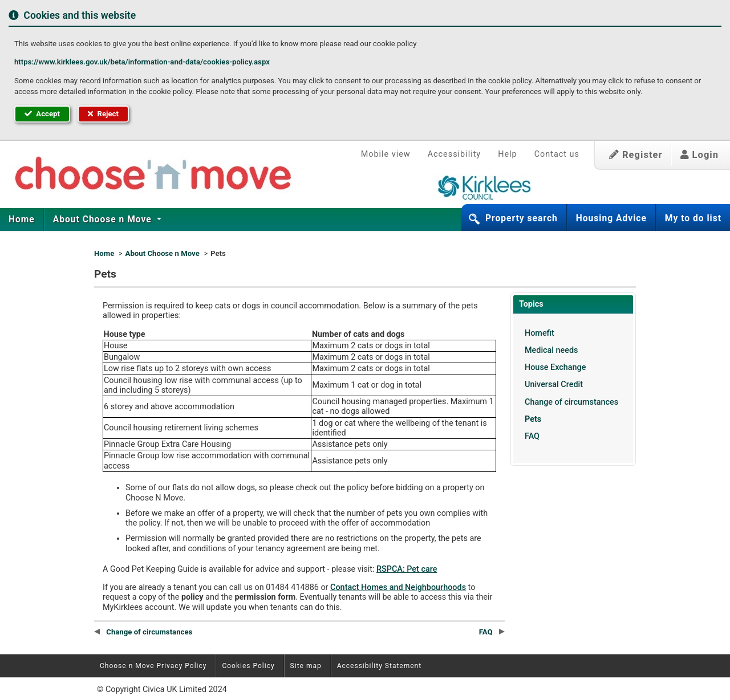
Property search (522, 218)
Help (507, 154)
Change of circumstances (571, 402)
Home (22, 219)
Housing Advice (611, 218)
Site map (306, 666)
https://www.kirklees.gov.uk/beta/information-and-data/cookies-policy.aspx (142, 62)
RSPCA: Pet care (407, 569)
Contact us (557, 154)
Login (699, 155)
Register (636, 155)
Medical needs (551, 350)
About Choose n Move (104, 219)
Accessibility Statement (379, 666)
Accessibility (455, 154)
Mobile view (386, 154)
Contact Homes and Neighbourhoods (398, 587)
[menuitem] (22, 219)
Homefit (540, 333)
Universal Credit (554, 384)
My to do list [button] (693, 218)
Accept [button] (42, 114)
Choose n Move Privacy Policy (153, 666)
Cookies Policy (248, 666)
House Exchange (555, 367)
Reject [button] (103, 114)
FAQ (532, 436)
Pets (533, 419)
